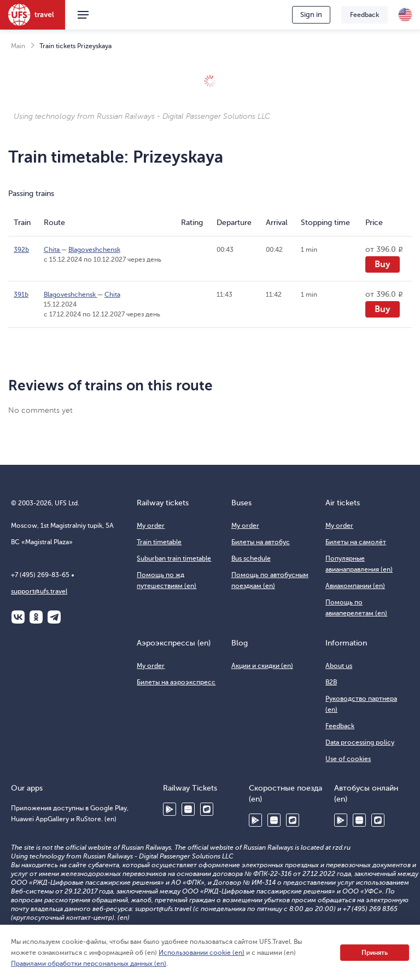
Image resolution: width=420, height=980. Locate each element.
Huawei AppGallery (188, 809)
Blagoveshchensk (94, 250)
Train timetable (159, 542)
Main (18, 46)
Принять (375, 953)
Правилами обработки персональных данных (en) (89, 964)
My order (151, 526)
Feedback (364, 15)
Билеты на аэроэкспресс (176, 682)
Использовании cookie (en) (202, 953)
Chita (52, 250)
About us (339, 666)
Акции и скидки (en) (262, 666)
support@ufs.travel (39, 591)
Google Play (170, 809)
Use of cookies (348, 759)
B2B (331, 682)
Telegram (54, 617)
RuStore (207, 809)
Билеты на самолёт (356, 542)
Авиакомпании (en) (355, 586)
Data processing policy (360, 742)
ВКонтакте (18, 617)
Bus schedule (251, 558)
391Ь (21, 295)
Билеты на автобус (261, 542)
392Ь (21, 250)
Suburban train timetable (174, 558)
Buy (383, 264)
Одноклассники (36, 617)
